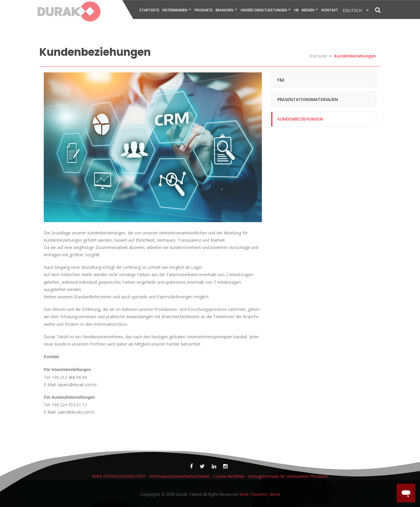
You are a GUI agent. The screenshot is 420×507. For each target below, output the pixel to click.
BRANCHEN (224, 10)
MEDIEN (308, 10)
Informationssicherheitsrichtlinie (179, 476)
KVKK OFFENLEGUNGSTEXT (119, 476)
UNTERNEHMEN (175, 10)
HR (296, 10)
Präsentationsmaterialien (308, 99)
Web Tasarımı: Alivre (260, 496)
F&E (281, 80)
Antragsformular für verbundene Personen (288, 476)
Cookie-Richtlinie (229, 476)
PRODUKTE (204, 10)
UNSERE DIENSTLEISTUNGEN (264, 10)
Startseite (318, 56)
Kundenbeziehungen (300, 119)
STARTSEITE (149, 10)
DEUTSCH (354, 10)
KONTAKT (330, 10)
